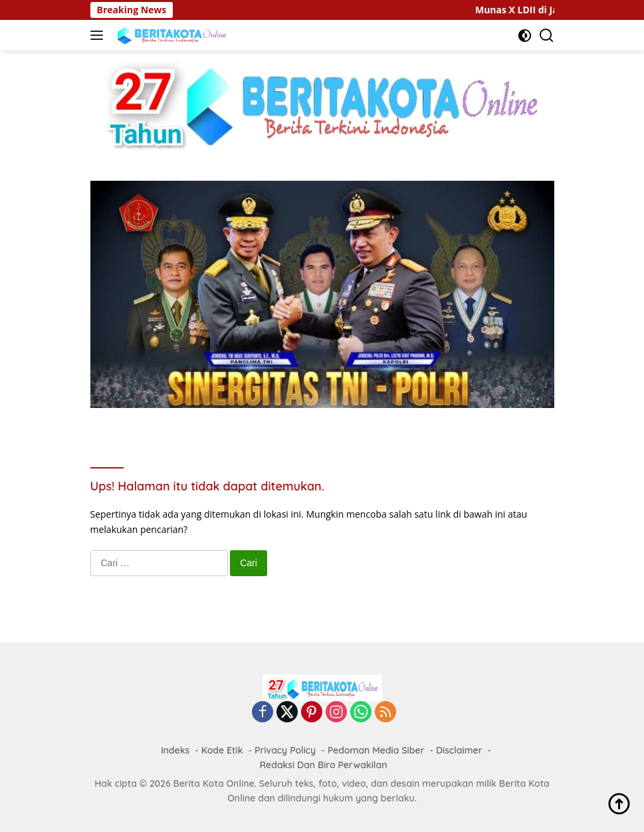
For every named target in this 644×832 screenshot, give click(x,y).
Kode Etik (222, 750)
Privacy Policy (285, 750)
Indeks (175, 750)
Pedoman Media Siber (376, 750)
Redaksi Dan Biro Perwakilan (324, 765)
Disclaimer (459, 750)
